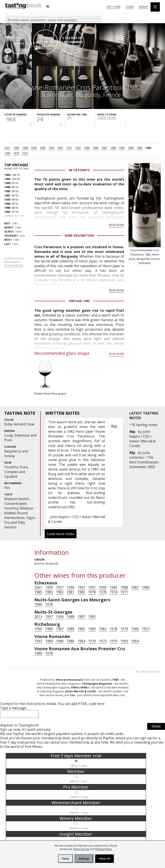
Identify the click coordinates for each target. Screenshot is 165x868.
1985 (122, 148)
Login (129, 7)
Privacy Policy (104, 849)
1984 (131, 148)
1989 (87, 148)
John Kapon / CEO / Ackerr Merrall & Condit (143, 439)
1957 (146, 629)
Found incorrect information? (14, 262)
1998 (25, 148)
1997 (60, 587)
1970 (25, 153)
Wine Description (79, 235)
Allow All (104, 859)
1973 (103, 641)
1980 (7, 153)
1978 (16, 153)
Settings (84, 859)
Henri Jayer (58, 95)
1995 (43, 148)
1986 (113, 148)
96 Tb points (79, 170)
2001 (7, 148)
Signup (143, 7)
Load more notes (61, 534)
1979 (92, 641)
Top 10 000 (113, 7)
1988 (95, 148)
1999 (16, 148)
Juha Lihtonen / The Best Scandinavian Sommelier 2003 (144, 460)
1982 (148, 148)
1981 (70, 592)
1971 (124, 592)
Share (156, 728)
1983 (139, 148)
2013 (38, 617)
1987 (104, 148)
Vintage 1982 (79, 301)
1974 (113, 592)
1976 (103, 592)
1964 (135, 641)
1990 (78, 148)
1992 (60, 148)
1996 (34, 148)
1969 (124, 641)
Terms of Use (81, 849)
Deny (65, 859)
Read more (117, 225)
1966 (135, 629)
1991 (69, 148)
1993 (51, 148)
